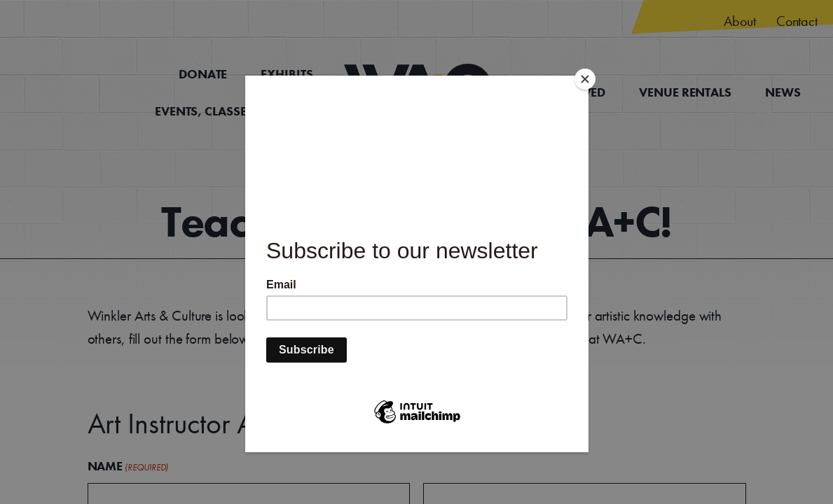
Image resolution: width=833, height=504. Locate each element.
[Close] (585, 79)
